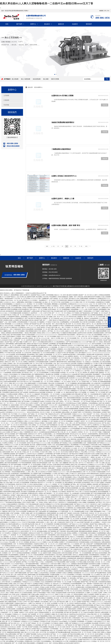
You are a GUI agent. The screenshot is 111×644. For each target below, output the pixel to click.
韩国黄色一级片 (82, 317)
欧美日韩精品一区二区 (55, 309)
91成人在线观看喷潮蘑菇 (76, 443)
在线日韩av (58, 380)
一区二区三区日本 (93, 519)
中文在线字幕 (55, 419)
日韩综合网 (94, 445)
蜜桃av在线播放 (94, 391)
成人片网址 (19, 636)
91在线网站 (82, 470)
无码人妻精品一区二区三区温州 (38, 425)
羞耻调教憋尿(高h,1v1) (83, 419)
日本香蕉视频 (50, 295)
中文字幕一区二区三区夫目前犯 (17, 486)
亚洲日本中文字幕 (60, 437)
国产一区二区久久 (94, 360)
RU (108, 11)
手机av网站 (84, 452)
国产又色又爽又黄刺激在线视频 (88, 510)
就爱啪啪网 (17, 430)
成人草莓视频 (6, 472)
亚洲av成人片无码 (30, 457)
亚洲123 (12, 318)
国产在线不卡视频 (100, 495)
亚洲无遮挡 (38, 430)
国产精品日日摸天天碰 (47, 311)
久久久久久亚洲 (8, 562)
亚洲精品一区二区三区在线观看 (17, 443)
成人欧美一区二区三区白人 (46, 380)
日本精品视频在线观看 (87, 528)
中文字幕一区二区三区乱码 (66, 603)
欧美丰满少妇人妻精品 (50, 558)
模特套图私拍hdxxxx (25, 387)
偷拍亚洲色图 (66, 470)
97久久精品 (21, 584)
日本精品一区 (69, 327)
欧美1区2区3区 (41, 317)
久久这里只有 (53, 407)
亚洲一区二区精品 (98, 342)
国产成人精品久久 (70, 537)
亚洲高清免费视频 (96, 436)
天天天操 (67, 391)
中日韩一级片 (28, 558)
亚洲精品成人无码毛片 (67, 345)
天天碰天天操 (55, 322)
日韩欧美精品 (52, 499)
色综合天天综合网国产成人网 (90, 598)
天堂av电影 (59, 555)
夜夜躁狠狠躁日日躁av (103, 347)
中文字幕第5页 (23, 620)
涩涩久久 (76, 529)
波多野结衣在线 (98, 537)
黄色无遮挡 (54, 427)
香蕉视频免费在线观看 (63, 434)
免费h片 (55, 423)
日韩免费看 (5, 392)
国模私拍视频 (32, 575)
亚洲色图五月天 (59, 369)
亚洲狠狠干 (41, 454)
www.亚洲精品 (63, 621)
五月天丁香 (7, 376)
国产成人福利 (49, 479)
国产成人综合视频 (47, 506)
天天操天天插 (61, 367)
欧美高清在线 (15, 365)
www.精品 (11, 531)
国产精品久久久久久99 (103, 450)
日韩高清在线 (97, 508)
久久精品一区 (49, 412)
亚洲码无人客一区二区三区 (47, 544)
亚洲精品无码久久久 (6, 566)
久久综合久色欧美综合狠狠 (35, 484)
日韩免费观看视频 (52, 618)
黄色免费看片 (96, 455)
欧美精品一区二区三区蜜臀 (35, 304)
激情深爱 (94, 380)
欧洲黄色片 (48, 351)
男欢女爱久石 (77, 600)
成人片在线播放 (67, 546)
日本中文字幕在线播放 (26, 405)
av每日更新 (29, 591)
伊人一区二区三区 (22, 623)
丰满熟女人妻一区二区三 (96, 409)
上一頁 (53, 246)
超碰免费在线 (104, 418)
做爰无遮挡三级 (100, 468)
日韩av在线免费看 (53, 529)
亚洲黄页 (3, 428)
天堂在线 (97, 630)
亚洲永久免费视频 (68, 573)
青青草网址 (22, 504)
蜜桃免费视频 (15, 295)
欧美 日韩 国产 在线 (68, 627)
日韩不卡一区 (97, 551)
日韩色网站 (61, 571)
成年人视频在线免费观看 (100, 331)
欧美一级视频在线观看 (90, 443)
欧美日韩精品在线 (96, 542)
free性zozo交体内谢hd (43, 634)
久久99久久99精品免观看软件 (9, 504)
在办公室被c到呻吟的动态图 (72, 349)
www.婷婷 (70, 430)
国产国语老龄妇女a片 (85, 540)
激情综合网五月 (49, 342)
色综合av (25, 506)
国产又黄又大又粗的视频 (20, 493)
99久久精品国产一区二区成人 (92, 414)
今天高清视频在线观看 (15, 313)
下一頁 (80, 246)
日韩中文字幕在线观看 (37, 351)
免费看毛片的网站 (71, 308)
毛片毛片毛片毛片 (68, 620)
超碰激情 (92, 398)
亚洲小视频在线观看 (70, 609)
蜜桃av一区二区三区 (27, 326)
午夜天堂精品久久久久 (100, 621)
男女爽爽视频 (75, 445)
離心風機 (46, 79)
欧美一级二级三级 (16, 452)
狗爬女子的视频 (48, 517)
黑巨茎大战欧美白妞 (86, 557)
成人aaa (24, 607)
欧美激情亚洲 (10, 311)
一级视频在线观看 (14, 598)
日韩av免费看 (43, 627)
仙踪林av (24, 410)
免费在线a (9, 520)
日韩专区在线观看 (35, 510)
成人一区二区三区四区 (47, 382)
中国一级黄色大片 (5, 295)
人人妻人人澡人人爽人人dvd (73, 499)
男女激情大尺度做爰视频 (28, 492)
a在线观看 (53, 573)
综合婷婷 (59, 587)
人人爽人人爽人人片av (93, 603)
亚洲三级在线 (41, 327)
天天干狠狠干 (96, 311)
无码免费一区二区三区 (96, 571)
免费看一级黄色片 (20, 612)
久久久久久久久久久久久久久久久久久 (47, 335)
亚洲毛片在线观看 (49, 365)
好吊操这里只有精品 (80, 300)
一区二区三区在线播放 (18, 331)
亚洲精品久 (7, 578)
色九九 (42, 412)
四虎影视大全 (4, 329)
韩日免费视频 (55, 443)
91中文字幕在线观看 (78, 468)
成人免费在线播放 (104, 578)
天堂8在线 (18, 618)
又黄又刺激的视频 (51, 508)
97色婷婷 (3, 421)
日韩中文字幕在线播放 (21, 423)
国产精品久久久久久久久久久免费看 (88, 578)
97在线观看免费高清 (34, 585)
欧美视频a (11, 557)
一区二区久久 (10, 403)
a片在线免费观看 (25, 483)
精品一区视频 (10, 593)
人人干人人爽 (83, 309)
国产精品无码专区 (85, 407)
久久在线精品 (54, 306)
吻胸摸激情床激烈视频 (14, 632)
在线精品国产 (37, 591)
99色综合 (16, 356)
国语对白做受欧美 (38, 558)
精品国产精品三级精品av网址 (98, 524)
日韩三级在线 (66, 448)
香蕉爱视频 (24, 317)
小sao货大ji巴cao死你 (22, 481)
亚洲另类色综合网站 (64, 520)
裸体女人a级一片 (82, 308)
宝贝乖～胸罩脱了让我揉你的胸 (73, 515)
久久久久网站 (96, 300)
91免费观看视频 (101, 533)
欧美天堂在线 (82, 474)
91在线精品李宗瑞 (9, 367)
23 (62, 246)
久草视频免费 (40, 643)
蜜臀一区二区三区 (71, 602)
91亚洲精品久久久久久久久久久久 (15, 412)
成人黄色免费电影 (81, 526)
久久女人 (104, 636)
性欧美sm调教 (83, 520)
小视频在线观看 (11, 629)
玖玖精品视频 (76, 582)
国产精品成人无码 (27, 373)
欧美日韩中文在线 (90, 454)
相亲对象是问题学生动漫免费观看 (75, 479)
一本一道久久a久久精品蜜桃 (32, 499)
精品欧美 (74, 432)
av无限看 (16, 320)
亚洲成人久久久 (50, 437)
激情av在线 (26, 567)
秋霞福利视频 (35, 547)
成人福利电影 (52, 446)
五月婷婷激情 (52, 501)
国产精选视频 (52, 531)
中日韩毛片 (42, 508)
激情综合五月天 (47, 398)
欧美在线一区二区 (7, 596)
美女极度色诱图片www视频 (97, 430)
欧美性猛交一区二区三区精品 (32, 636)
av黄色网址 (21, 537)
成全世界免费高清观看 (27, 578)
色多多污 (26, 448)
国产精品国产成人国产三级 (37, 324)
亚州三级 (66, 295)
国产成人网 (16, 497)
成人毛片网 (21, 297)
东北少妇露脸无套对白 (42, 347)
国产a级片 (91, 611)
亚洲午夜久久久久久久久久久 (103, 611)
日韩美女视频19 (11, 336)
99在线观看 (95, 623)
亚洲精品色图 (26, 535)
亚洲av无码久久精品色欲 (40, 468)
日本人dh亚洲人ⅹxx (32, 380)
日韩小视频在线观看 (30, 383)
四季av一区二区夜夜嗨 (50, 356)
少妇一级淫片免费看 (11, 322)
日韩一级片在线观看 (46, 403)
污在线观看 (12, 407)
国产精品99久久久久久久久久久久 (28, 520)
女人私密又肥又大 (90, 463)
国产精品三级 (4, 540)
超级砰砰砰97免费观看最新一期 (86, 558)
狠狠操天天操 (83, 320)
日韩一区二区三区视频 (43, 540)
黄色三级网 (101, 632)
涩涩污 (24, 502)
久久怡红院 (86, 492)
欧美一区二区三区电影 (102, 526)
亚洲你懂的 (70, 636)
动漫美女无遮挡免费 (98, 441)
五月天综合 (92, 452)
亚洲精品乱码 (91, 376)
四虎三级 (103, 360)
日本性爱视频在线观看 (42, 362)
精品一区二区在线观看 (57, 630)
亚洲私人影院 (13, 584)
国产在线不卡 (29, 584)
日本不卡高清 (17, 596)
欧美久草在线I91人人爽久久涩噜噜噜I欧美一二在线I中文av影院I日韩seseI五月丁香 (47, 3)
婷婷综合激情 (40, 522)
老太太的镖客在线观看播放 (95, 315)
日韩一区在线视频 (7, 607)
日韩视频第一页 (35, 553)
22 (58, 246)
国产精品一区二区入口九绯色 (56, 331)
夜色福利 (102, 329)
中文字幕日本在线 (10, 353)
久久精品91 (36, 587)
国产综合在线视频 (10, 434)
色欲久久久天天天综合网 (68, 347)
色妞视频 (14, 376)
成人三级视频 (66, 497)
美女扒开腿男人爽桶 (42, 389)
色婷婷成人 (32, 506)
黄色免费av (73, 578)
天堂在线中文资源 (94, 385)
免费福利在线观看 (41, 445)
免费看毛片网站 (18, 611)
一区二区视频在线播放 (66, 528)
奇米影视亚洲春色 (50, 555)
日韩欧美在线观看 (59, 537)
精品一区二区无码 (66, 576)
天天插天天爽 (103, 336)
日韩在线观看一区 (88, 575)
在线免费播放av (94, 403)
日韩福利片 (103, 555)
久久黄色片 (24, 414)
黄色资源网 (46, 519)
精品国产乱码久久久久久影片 (48, 596)
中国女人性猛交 (51, 593)
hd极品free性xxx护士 (54, 414)
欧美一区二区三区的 (47, 636)
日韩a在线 (32, 400)
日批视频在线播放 (79, 511)
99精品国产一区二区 (20, 340)
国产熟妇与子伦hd (37, 344)
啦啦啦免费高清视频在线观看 (12, 492)
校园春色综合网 (64, 378)
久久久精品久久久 (20, 591)
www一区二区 (94, 304)
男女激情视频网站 (14, 555)
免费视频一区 (17, 461)
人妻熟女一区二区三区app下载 (81, 461)
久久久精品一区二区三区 (78, 448)
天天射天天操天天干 (51, 387)
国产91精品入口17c (25, 605)
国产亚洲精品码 (106, 416)
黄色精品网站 (42, 481)
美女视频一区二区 (60, 371)
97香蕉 (105, 571)
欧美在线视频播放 (7, 304)
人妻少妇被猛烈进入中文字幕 (60, 641)
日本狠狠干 (77, 421)
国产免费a (51, 329)
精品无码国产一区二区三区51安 (71, 538)
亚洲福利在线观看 (30, 609)
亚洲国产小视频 (16, 495)
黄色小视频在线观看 (11, 602)
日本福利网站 (71, 575)
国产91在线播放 (19, 641)
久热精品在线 (61, 522)
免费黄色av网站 (87, 580)
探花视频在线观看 (99, 333)
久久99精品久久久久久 (15, 522)
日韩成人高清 (75, 405)
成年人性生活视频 (21, 468)
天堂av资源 (107, 602)
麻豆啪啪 (44, 421)
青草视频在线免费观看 (21, 367)
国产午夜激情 (68, 513)
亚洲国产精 (56, 345)
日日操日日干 (5, 605)
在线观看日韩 (25, 450)
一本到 (11, 329)
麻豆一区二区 (52, 315)
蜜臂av (29, 344)
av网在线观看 (105, 612)
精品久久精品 (68, 630)
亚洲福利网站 (49, 562)
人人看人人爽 (80, 336)
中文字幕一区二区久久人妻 (70, 380)
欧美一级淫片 (75, 331)
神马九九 (18, 531)
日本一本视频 (20, 436)
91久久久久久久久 (101, 398)
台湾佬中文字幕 (87, 416)
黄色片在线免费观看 (28, 329)
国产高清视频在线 (52, 425)
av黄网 (33, 347)
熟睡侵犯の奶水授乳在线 (46, 580)
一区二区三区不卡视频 (95, 432)
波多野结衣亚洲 (82, 333)
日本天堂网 (37, 641)
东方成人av (40, 557)
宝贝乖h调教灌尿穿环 (80, 437)
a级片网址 (86, 576)
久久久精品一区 (68, 594)
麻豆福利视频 (52, 349)
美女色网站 (39, 297)
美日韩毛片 (103, 623)
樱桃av (41, 428)
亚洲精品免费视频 (47, 418)
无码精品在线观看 (77, 576)
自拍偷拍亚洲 (16, 409)
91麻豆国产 (87, 365)
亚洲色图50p (59, 461)
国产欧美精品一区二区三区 (8, 481)
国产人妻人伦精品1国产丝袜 (19, 575)
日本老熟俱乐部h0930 (72, 542)
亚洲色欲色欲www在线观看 (103, 625)
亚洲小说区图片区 (25, 295)
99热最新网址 (52, 535)
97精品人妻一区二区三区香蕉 (31, 452)
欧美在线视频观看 (21, 354)
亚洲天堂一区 (69, 306)
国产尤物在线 (41, 378)
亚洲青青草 (53, 362)
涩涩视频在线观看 (63, 387)
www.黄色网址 (45, 602)
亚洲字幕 (97, 612)
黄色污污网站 (59, 329)
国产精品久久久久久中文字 (40, 470)
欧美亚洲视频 (103, 553)
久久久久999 (15, 387)
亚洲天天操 (30, 443)
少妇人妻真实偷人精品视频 (75, 439)
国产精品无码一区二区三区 (8, 439)
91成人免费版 (83, 502)
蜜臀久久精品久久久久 (64, 564)
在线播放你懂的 (80, 587)
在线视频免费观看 (73, 540)
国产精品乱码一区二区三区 (44, 492)
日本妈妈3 (35, 391)
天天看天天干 (73, 474)
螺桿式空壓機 (55, 79)
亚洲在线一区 (88, 547)
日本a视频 (41, 342)
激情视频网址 (98, 511)
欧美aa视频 (21, 569)
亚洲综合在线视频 (88, 481)
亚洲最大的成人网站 (101, 454)
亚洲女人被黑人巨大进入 (51, 502)
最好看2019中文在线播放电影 (89, 607)
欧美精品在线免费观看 (25, 549)
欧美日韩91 (77, 528)
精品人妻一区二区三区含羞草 (56, 308)
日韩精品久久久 (80, 371)
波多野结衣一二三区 (37, 313)
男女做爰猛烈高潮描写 (12, 510)
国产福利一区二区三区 (48, 625)
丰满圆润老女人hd (30, 436)
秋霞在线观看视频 (32, 345)
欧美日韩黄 (44, 340)
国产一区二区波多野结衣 (33, 551)
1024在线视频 (96, 446)
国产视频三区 (78, 566)
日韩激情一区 (32, 557)
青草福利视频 (59, 612)
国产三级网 (37, 490)
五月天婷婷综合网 (62, 300)
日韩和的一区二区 (83, 432)
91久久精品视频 (22, 479)
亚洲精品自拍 (11, 636)
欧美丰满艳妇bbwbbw (93, 474)
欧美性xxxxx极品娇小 (58, 351)
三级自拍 (105, 616)
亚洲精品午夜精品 (39, 584)
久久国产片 (60, 391)
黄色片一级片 (40, 358)
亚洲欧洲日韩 (70, 501)
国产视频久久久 (83, 329)
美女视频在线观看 (69, 596)
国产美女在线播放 (91, 450)
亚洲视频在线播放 (87, 638)
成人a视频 (49, 317)
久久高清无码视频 (42, 383)
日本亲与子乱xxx (32, 454)
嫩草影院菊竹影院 (62, 362)
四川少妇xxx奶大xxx (23, 382)
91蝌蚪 (23, 360)
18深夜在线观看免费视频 (59, 430)
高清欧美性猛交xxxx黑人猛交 (101, 459)
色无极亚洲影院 (26, 347)
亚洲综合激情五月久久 (68, 481)
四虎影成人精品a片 (8, 630)
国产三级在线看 (61, 531)
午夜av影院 (80, 389)
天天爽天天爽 (85, 546)
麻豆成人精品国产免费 (36, 320)
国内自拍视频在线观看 (67, 504)
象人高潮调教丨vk (57, 374)
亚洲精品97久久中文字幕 (53, 504)
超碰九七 (68, 331)
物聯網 (101, 11)
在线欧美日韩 (77, 549)
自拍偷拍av (60, 567)
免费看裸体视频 (99, 490)
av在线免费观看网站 (76, 584)
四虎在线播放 (46, 591)
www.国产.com (97, 356)
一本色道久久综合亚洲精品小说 (11, 374)
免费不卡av (32, 603)
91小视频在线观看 (68, 385)
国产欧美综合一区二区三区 (87, 405)
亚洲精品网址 (68, 441)
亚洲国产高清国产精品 (83, 602)
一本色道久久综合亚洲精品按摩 (92, 636)
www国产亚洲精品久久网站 (20, 421)
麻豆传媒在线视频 (86, 441)
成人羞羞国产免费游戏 (37, 466)
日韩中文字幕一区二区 (41, 529)
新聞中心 (33, 24)
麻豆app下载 (42, 520)
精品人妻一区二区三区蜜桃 (61, 517)
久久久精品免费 (42, 526)
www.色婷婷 (85, 398)
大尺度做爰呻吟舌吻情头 (13, 317)
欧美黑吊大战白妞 (105, 474)
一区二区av (101, 510)
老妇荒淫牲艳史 (33, 367)
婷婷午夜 (102, 403)
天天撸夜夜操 (69, 508)
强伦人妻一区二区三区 (97, 627)
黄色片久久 (107, 428)
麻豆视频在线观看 (31, 501)
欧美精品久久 (91, 520)
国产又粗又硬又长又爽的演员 (33, 318)
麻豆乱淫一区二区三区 (70, 567)
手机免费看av (53, 297)
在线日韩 (42, 504)
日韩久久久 (106, 335)
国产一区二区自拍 (74, 387)
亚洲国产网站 (93, 367)
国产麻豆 (67, 612)
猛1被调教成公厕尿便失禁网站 (9, 391)
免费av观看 (51, 468)
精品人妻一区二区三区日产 (26, 517)
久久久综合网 (11, 638)
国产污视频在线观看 (22, 434)
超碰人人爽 (44, 499)
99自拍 (2, 475)
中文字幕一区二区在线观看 (54, 483)
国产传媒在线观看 (66, 414)
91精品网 (75, 374)
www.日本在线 (9, 326)
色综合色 (77, 360)
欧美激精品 (26, 396)
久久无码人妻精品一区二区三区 (57, 421)
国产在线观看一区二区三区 (36, 614)
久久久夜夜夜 (75, 544)
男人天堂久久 (107, 502)
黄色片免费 (68, 452)
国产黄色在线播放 (16, 335)
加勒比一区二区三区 (54, 452)
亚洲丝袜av (34, 605)
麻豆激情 (97, 481)
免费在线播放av (92, 320)
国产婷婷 (75, 553)
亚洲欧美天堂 (31, 389)
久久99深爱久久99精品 (16, 558)
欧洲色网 (88, 609)
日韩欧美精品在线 (106, 446)
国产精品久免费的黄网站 (18, 427)
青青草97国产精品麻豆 (88, 549)
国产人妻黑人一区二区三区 (64, 401)
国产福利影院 (48, 493)
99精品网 (42, 409)
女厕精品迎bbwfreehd (91, 569)
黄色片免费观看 (35, 602)
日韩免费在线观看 (22, 322)
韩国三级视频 (90, 506)
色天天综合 (9, 300)
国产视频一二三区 (77, 580)
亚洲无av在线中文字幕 (73, 475)
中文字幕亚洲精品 (85, 445)
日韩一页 (98, 463)
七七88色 (55, 474)
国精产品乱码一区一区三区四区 (62, 585)
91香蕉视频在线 (41, 475)
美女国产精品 (9, 342)
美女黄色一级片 (50, 324)
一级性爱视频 (76, 546)
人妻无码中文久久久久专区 (83, 335)
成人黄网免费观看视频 (104, 382)
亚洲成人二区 (62, 407)
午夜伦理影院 (55, 410)
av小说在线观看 (62, 427)
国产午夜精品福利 (10, 436)
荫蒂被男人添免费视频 (49, 344)
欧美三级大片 (34, 432)
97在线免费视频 (75, 428)
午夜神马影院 (87, 439)
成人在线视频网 (27, 470)
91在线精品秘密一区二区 (62, 383)
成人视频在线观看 (98, 369)
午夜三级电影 (57, 557)
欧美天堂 (17, 630)
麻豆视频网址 (19, 580)
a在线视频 (102, 396)
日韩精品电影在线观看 (87, 630)
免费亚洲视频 (84, 299)
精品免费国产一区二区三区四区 (52, 428)
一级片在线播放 (52, 367)
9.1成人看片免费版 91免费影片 (56, 542)
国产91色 (40, 336)
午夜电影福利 (89, 479)
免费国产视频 (94, 461)
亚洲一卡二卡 (70, 371)
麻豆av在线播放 (32, 365)
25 (71, 246)
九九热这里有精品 (44, 573)
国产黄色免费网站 (63, 396)
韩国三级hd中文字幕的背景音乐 (58, 320)
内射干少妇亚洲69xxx (104, 504)
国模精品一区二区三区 (27, 630)
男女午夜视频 (96, 416)
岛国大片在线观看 (89, 594)
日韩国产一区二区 (94, 477)
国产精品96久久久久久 (85, 380)
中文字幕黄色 (62, 492)
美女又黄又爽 (84, 322)
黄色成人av (18, 593)
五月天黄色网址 (76, 358)
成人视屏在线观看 (5, 452)
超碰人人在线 (93, 535)
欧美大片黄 (68, 611)
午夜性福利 (7, 459)
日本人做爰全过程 (82, 560)
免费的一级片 (73, 297)
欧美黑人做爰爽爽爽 (17, 459)
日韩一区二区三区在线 (89, 472)
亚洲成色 (34, 349)
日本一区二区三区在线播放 (8, 479)
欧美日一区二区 (86, 421)
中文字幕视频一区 (84, 392)
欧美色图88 (92, 322)
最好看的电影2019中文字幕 (98, 576)
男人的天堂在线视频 (23, 363)
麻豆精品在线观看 (58, 506)
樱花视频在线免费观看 (86, 531)
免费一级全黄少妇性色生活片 (69, 490)
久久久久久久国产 (36, 299)
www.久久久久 (90, 475)
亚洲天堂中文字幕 (21, 484)
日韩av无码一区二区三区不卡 (62, 580)
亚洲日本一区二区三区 (81, 327)
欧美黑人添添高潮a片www (17, 529)
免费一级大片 (49, 360)
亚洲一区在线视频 (89, 468)
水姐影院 (36, 544)
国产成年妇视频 (38, 569)
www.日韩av (72, 560)
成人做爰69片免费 (30, 297)
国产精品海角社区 (81, 423)
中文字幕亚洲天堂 (106, 603)
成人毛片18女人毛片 (22, 638)
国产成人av (77, 457)
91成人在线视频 (46, 497)
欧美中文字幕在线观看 (29, 335)
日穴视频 (23, 508)
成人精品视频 (57, 412)
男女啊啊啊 (60, 519)
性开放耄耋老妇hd (41, 513)
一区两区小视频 (25, 513)
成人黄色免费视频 (97, 335)
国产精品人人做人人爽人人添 (67, 423)
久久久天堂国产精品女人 (9, 297)
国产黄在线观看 (90, 466)
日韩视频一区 (91, 526)
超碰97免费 (36, 369)
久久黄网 (96, 538)
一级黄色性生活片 (45, 564)
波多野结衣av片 (23, 418)
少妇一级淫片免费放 (23, 437)
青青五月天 (8, 362)
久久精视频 (68, 351)
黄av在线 (33, 445)
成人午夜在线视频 (35, 382)
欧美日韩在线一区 (10, 639)
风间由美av (47, 450)
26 (75, 246)
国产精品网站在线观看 (97, 421)
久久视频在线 (60, 499)
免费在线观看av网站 (21, 344)
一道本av (28, 412)
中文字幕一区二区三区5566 (23, 299)
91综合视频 (87, 389)
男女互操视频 (92, 596)
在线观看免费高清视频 (69, 389)
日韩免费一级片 (41, 609)
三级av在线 (76, 401)
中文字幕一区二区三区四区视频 (96, 317)
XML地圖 (85, 286)
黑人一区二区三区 (83, 338)
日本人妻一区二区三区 (97, 378)
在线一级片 (50, 537)
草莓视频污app (44, 547)
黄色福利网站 (31, 354)
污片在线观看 (46, 623)
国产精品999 (91, 560)
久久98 (61, 441)
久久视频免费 (36, 394)
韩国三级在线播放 (80, 450)
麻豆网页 (90, 333)
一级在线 (26, 333)
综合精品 (3, 629)
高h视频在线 (4, 486)
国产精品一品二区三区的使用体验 (94, 371)
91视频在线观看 (76, 400)
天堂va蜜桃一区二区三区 (16, 542)
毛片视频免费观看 (105, 419)
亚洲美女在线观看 (44, 427)
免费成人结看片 (22, 345)
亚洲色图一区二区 (16, 535)
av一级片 (52, 612)
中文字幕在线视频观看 (25, 463)
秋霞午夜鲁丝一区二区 (31, 428)
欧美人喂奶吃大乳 (69, 506)
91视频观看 (74, 383)
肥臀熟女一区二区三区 (25, 394)
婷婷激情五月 (42, 620)
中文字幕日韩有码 (89, 495)
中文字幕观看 (72, 621)
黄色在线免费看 (8, 470)
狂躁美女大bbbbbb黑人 (28, 618)
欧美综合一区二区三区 (25, 391)
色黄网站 (96, 336)
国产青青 (95, 351)
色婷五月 (53, 567)
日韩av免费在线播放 (105, 427)
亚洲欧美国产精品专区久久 (38, 483)
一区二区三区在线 (85, 401)
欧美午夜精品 (5, 587)
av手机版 (11, 477)
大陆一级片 (57, 363)
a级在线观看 (96, 566)
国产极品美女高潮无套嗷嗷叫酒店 (40, 567)
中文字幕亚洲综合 (87, 412)
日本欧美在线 (42, 367)
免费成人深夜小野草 (59, 360)
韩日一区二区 (21, 501)
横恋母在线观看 (104, 434)
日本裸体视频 (49, 454)
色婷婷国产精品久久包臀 (38, 295)
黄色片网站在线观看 (29, 643)
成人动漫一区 (62, 425)
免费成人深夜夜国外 (29, 362)
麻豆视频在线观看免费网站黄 (35, 477)
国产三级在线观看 (41, 511)
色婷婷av (14, 567)
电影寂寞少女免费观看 (66, 529)
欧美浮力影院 (24, 425)
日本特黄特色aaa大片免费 (73, 403)
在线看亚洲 (99, 616)
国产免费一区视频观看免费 (42, 630)
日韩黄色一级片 (12, 363)
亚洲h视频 (8, 560)
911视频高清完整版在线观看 (69, 333)
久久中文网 (44, 446)
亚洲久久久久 (53, 547)
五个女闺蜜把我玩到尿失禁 (13, 360)
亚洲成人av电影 (45, 587)
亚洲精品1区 (61, 356)
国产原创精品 (64, 443)
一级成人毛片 (67, 400)
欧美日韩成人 (78, 620)
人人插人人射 (24, 400)
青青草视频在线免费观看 (93, 470)
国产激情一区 (21, 634)
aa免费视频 (88, 623)
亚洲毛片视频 (31, 502)
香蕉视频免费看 (57, 448)
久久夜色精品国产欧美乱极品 (87, 589)
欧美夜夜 (15, 418)
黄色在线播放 (63, 439)
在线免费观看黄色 (94, 555)
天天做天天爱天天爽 (52, 327)
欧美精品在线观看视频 (72, 488)
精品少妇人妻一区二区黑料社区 (30, 495)
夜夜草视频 (29, 302)
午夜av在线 (51, 383)
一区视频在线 (38, 376)
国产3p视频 (100, 483)
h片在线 (9, 421)
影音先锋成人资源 (80, 326)
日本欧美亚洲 (14, 371)
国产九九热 (53, 602)
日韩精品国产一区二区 (7, 612)
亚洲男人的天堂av (47, 465)
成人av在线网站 (95, 522)
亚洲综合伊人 (97, 580)
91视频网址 (29, 625)
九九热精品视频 (37, 302)
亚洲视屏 (59, 573)
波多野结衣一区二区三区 (54, 475)
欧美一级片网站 (52, 455)
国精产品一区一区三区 (87, 387)
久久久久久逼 (45, 338)
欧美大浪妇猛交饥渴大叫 (64, 535)
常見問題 (6, 105)
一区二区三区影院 (55, 394)
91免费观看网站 (32, 620)
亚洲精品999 (98, 448)
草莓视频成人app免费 (27, 409)
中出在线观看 (9, 446)
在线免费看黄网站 (25, 474)
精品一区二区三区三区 (88, 634)
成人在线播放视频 (59, 436)
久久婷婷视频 (76, 441)
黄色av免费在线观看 (73, 531)
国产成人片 (46, 578)
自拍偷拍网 (76, 493)
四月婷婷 (7, 564)
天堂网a (94, 632)
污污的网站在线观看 (12, 394)
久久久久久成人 (22, 376)
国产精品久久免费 (64, 474)
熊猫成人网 (47, 466)
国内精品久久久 (68, 457)
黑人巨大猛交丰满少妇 (62, 614)
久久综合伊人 (21, 576)
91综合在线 (76, 513)
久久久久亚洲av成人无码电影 (21, 324)
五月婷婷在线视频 (27, 593)
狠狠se (86, 477)
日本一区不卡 (89, 336)
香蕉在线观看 (74, 589)
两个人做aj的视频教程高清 (63, 405)
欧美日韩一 (103, 499)
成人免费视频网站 (25, 356)
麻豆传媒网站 (80, 455)
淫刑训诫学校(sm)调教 (9, 589)
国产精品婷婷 (42, 345)
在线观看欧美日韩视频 (76, 641)
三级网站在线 (105, 308)
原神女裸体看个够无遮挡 (9, 437)
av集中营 (18, 466)
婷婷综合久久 (103, 306)
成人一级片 (61, 327)
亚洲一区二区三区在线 (75, 324)
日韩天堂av (54, 564)
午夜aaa (36, 423)
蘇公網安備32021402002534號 (74, 286)
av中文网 (16, 483)
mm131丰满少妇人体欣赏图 (69, 363)
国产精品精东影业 (85, 313)
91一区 (13, 466)
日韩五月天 (88, 455)
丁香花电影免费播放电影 (91, 427)
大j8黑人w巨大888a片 (104, 607)
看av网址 (48, 374)
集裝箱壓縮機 (37, 79)
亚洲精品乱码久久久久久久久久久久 (79, 304)
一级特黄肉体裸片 (9, 299)
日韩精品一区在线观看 (46, 423)
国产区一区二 (100, 560)
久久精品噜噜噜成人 (60, 342)
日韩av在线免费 (28, 490)
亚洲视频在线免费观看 (89, 347)
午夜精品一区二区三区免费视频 (61, 484)
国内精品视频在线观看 (67, 450)
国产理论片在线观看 (12, 380)
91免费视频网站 (65, 322)
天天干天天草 (51, 526)
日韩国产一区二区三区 (50, 549)
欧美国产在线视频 (33, 627)
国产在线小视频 (18, 342)
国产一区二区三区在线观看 (70, 639)
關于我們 (19, 24)
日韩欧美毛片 (53, 396)
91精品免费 (30, 376)
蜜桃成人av (62, 643)
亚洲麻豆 (34, 336)
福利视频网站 (103, 309)
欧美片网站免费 (76, 394)
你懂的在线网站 (27, 546)
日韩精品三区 (85, 306)
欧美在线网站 (37, 465)
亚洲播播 (72, 547)
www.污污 (63, 318)
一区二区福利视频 (96, 497)
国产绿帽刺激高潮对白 (39, 374)
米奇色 (38, 436)
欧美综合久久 (63, 502)
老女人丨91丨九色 (44, 416)
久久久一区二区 (28, 459)
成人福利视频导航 (40, 618)
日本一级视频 (77, 598)
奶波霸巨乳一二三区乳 (78, 569)
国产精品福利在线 (41, 515)
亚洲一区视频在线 (57, 400)
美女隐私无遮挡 (59, 311)
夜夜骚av (57, 382)
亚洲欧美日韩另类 (15, 392)
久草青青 (11, 389)
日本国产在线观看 (93, 309)
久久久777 (63, 575)
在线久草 (15, 520)
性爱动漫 (94, 401)
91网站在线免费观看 (53, 528)
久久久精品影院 (20, 457)
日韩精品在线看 (56, 553)
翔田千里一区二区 (10, 419)
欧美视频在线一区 (79, 573)
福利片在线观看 (73, 295)
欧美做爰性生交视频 (95, 564)
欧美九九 (76, 555)
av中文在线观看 (11, 354)
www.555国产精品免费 (83, 522)
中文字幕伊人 (74, 510)
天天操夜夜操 (4, 580)
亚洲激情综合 (23, 371)
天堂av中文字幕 (44, 396)
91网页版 (58, 481)
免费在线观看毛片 (69, 446)
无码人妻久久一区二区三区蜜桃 (39, 309)
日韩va (75, 477)
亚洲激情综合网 (69, 326)
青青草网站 (53, 391)
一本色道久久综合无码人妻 (83, 418)
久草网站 (50, 345)
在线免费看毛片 (20, 318)
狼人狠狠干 (80, 311)
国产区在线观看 (97, 344)
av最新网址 (76, 607)
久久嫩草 (88, 593)
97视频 (66, 486)
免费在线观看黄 (58, 418)
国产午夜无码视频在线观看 (99, 493)
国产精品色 (9, 528)
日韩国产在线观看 (10, 475)
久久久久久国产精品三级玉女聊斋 (52, 639)
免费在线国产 (27, 311)
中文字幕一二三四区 (20, 477)
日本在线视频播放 (46, 641)
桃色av (44, 371)
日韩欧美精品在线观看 (43, 410)
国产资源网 (57, 454)
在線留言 (75, 24)
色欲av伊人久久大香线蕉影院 (62, 584)
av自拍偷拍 (77, 306)
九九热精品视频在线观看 (31, 580)
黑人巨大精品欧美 (25, 497)
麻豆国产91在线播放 (6, 418)
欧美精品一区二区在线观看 (83, 446)
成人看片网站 (8, 519)
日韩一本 (56, 317)
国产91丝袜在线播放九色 (26, 306)
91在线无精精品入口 (86, 459)
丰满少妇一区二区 (94, 513)
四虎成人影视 (41, 333)
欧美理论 (53, 587)
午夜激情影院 (105, 410)
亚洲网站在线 (31, 511)
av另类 (101, 391)
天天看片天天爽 (98, 363)
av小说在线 (41, 472)
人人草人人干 (47, 484)
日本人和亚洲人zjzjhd (32, 612)
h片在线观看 (79, 481)
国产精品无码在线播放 (74, 634)
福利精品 (88, 410)
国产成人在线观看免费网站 (47, 461)
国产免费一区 (85, 394)
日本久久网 (78, 492)
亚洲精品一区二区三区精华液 (51, 318)
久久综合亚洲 (91, 308)
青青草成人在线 (72, 427)
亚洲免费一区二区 (28, 465)
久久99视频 (95, 609)
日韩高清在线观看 (53, 439)
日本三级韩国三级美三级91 (61, 616)
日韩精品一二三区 (31, 571)
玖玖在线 (46, 297)
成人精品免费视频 (57, 398)
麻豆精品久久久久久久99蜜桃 (38, 542)
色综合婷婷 (69, 367)
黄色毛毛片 (25, 596)
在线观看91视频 (5, 513)
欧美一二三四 (107, 511)
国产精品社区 (65, 454)
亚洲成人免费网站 (72, 533)
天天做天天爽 (44, 452)
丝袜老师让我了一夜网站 (88, 457)
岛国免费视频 (75, 309)
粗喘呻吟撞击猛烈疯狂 (70, 354)
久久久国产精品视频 (17, 490)
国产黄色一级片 (75, 484)
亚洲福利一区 (65, 578)
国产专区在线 (13, 501)
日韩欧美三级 (6, 414)
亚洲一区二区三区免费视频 (102, 614)
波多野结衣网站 (68, 555)
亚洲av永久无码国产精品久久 (34, 629)
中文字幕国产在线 (94, 329)
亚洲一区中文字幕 (41, 632)
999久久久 (84, 349)
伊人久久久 (70, 437)
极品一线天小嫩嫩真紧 (62, 463)
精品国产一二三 (87, 566)
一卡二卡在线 (17, 607)
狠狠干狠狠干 (80, 547)
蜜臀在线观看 (7, 409)
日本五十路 (79, 347)
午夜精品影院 (17, 329)
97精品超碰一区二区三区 (55, 627)
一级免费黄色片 (43, 300)
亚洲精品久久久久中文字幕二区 (97, 465)
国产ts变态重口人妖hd (79, 466)
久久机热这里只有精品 (6, 340)
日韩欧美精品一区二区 (52, 378)
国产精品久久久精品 (17, 432)
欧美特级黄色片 (64, 524)
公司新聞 (6, 95)
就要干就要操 (9, 400)
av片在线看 (49, 472)
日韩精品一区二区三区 (34, 338)
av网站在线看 (36, 311)
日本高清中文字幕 (50, 401)
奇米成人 (7, 571)
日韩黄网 (17, 508)
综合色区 (25, 614)
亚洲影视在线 (38, 578)
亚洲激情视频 (46, 419)
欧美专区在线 (73, 317)
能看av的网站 (66, 412)
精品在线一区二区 (41, 603)
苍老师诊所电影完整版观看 (81, 571)
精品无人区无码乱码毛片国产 (39, 535)
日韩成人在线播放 (28, 308)
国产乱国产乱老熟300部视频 (100, 515)
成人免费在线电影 (15, 369)
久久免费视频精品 (16, 582)
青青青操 (22, 544)
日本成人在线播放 (9, 441)
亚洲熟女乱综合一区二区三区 (34, 600)
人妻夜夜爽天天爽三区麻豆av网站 (30, 594)
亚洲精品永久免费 (83, 567)
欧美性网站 (96, 362)
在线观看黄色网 (72, 558)
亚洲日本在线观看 (89, 612)
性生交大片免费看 (49, 385)
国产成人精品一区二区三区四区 (15, 428)
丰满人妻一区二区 (66, 432)
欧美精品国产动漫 (14, 540)
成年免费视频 (10, 641)
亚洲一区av (52, 463)
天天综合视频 (103, 609)
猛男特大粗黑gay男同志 (64, 569)
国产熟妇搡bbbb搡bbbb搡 (64, 344)
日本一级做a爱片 (88, 584)
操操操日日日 (53, 571)
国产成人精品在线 (94, 338)
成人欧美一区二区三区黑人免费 (37, 538)
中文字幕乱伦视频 (81, 562)
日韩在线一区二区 (55, 490)
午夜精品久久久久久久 (65, 416)
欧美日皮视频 (99, 634)
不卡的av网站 (50, 371)
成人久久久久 (36, 315)
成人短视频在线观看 (80, 508)
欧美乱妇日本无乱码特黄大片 (28, 378)
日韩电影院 (107, 369)
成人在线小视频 (8, 483)
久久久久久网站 (74, 302)
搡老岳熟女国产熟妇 (72, 392)
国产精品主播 (93, 582)
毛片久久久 (95, 439)
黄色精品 (31, 423)
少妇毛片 (22, 551)
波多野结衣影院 (98, 340)
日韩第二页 (10, 508)
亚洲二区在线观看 (52, 603)
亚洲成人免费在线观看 (73, 425)
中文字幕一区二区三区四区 (72, 519)
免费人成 (104, 463)
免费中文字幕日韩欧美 (102, 486)
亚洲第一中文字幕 (22, 627)
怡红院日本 (94, 504)
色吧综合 (20, 567)
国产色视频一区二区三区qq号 (100, 313)
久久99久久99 (23, 446)
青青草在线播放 (17, 373)
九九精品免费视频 (37, 546)
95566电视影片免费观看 (40, 308)
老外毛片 (85, 434)
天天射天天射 (32, 317)
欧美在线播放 (97, 517)
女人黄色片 (59, 526)
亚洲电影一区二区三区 (35, 418)
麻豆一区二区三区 (18, 362)
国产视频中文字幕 (81, 625)
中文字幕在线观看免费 (32, 504)
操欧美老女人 (68, 461)
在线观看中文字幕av (58, 326)
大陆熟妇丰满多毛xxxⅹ (21, 603)
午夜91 (16, 446)
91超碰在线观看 (101, 472)
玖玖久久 (52, 405)
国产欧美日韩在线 (20, 441)
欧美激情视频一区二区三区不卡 (53, 354)
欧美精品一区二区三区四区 (96, 567)
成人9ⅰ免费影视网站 (18, 302)
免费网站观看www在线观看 (10, 620)
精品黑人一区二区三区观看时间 (83, 356)
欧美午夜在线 (72, 593)
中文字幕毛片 (85, 358)
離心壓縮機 (15, 79)
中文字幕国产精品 (79, 345)
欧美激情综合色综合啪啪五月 (30, 461)
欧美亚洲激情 (107, 363)
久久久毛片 (51, 459)
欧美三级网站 (52, 389)
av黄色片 (102, 461)
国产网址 (25, 562)
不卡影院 (48, 322)
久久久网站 (95, 529)
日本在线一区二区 (100, 562)
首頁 (7, 24)
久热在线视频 (86, 600)
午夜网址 (11, 351)
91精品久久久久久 (77, 414)
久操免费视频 (7, 373)
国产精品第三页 (70, 625)
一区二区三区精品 (66, 313)
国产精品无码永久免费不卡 (80, 611)
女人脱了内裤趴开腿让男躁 (85, 369)
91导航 (58, 338)
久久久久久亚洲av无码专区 (77, 396)
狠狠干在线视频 (71, 562)
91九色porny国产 (67, 466)
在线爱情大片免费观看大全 (85, 363)
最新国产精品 (85, 582)
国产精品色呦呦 (24, 320)
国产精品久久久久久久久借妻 (42, 443)
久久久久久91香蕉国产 (51, 358)
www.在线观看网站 (26, 369)
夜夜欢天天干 (75, 497)
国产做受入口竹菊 (6, 448)
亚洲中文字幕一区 (104, 304)
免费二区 (22, 385)
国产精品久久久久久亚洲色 (30, 300)
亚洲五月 (106, 479)
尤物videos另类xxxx (63, 547)
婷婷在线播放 (92, 533)
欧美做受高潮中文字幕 (38, 387)
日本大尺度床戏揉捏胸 (36, 450)
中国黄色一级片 (21, 336)
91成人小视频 (89, 511)
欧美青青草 (3, 508)
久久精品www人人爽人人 (64, 315)
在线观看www (93, 299)
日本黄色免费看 (75, 322)
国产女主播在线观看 (70, 311)
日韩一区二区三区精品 (73, 407)
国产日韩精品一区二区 (92, 396)
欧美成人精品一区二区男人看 (11, 385)
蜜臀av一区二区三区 (11, 345)
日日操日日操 (28, 587)
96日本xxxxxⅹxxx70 (36, 519)
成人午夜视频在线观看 (29, 455)
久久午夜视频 (77, 318)
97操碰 (64, 475)
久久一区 (61, 551)
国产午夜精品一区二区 (35, 623)
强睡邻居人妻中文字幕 (9, 511)
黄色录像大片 (33, 481)
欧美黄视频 (84, 519)
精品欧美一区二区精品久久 (84, 362)
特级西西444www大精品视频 (37, 392)
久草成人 (42, 562)
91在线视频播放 (47, 474)
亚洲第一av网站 (103, 593)
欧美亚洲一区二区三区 (68, 587)
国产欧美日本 (13, 587)
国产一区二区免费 (17, 643)
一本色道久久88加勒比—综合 (80, 535)
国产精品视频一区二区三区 (88, 486)
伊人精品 (3, 336)
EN (105, 11)
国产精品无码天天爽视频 (77, 454)
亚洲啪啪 (27, 542)
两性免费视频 (10, 344)
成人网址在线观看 (24, 445)
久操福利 (65, 634)
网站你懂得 (33, 333)
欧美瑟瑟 (25, 557)
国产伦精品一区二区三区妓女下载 (38, 414)
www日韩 (24, 338)
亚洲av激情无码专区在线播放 (92, 297)
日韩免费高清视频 (44, 391)
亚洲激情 (30, 416)
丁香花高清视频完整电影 (18, 472)
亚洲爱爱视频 (66, 309)
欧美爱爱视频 (48, 448)
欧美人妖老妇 (20, 407)
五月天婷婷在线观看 (49, 353)
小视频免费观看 (100, 549)
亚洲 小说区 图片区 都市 (65, 618)
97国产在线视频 (15, 513)
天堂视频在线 (59, 385)
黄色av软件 (73, 419)
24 (67, 246)
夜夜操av (89, 517)
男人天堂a (23, 598)
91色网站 (5, 443)
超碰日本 (36, 306)
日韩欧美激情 (76, 618)
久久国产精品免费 (104, 538)
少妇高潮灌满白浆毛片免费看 (99, 394)
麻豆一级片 (108, 627)
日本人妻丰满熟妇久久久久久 (84, 353)
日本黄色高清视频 (85, 493)
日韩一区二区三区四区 (31, 589)
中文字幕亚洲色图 (10, 484)
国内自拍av (74, 632)
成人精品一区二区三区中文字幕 (52, 302)
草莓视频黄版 (91, 502)
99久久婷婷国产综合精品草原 (14, 547)
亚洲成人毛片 (43, 495)
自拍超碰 (108, 329)
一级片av (62, 306)
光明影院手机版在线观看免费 (74, 365)
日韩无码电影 (23, 365)
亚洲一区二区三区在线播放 (87, 302)
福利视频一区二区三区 (10, 537)
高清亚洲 (107, 354)
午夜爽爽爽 (27, 432)
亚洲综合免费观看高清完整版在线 (38, 638)
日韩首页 (38, 371)
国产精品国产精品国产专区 (102, 506)
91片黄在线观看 (48, 363)
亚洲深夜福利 (15, 474)
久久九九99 (79, 378)
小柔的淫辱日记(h (42, 501)
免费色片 (89, 508)
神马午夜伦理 (6, 582)
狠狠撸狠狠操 (29, 616)
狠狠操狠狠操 (29, 544)
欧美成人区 (17, 400)
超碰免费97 (59, 620)
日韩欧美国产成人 (49, 533)
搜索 (107, 79)
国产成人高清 (95, 418)
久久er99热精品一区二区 (66, 410)
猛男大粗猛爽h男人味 (85, 529)
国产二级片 (60, 446)
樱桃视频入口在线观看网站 (60, 304)
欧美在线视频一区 (13, 517)
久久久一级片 (84, 360)
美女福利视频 (50, 369)
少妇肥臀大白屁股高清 (14, 347)
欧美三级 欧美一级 (52, 520)
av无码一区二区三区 (86, 331)
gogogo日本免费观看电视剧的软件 (82, 629)
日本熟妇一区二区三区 (98, 641)
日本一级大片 (33, 342)
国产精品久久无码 (74, 299)
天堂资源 (107, 437)
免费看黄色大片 (75, 391)
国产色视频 (86, 378)
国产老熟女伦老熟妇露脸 (85, 374)
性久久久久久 (16, 519)
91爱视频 (48, 409)
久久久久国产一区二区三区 (13, 450)
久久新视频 (37, 405)
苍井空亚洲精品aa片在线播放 (13, 506)
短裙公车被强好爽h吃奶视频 (41, 607)
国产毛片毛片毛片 (60, 365)
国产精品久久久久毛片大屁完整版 (79, 524)
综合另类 (34, 540)
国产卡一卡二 (74, 470)
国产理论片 (99, 502)
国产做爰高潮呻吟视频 (32, 564)
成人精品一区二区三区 (43, 457)
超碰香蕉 (66, 560)
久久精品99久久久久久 (20, 304)
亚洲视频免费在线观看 (101, 544)
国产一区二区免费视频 (31, 407)
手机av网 (45, 488)
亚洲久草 (30, 468)
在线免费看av (69, 571)
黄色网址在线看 (8, 320)
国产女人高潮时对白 (94, 425)
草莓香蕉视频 (51, 605)
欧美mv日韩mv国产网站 (40, 459)
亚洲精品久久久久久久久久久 (24, 419)
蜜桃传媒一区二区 (10, 625)
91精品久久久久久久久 (59, 472)
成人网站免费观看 (68, 483)
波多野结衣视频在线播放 (33, 340)
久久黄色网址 (89, 621)
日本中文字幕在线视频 (28, 430)
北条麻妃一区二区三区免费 (97, 392)
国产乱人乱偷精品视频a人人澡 (47, 434)
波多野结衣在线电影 (102, 520)
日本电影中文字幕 (45, 621)
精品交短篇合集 (96, 410)
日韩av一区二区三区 (35, 488)
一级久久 (53, 338)
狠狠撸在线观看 (64, 419)
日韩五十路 (53, 546)
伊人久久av (44, 315)
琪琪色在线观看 (65, 589)
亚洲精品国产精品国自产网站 (90, 400)
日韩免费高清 (20, 589)
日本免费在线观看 (25, 540)
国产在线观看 (24, 392)
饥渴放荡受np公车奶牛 (71, 551)
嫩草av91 (20, 499)
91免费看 (21, 587)
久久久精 (31, 421)
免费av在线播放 (94, 358)
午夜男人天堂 (51, 445)
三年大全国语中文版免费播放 (24, 639)
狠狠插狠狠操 (84, 385)
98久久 (2, 506)
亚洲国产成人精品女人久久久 (86, 616)
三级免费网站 (37, 419)
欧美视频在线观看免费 (92, 587)
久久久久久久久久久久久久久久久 (82, 344)
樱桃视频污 (49, 609)
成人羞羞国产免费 (93, 373)
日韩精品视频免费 (49, 576)
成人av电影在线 (96, 383)
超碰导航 (78, 501)
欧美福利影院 (94, 318)
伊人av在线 (99, 558)
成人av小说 (69, 318)
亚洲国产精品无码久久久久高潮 (87, 639)
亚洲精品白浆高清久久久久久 (13, 546)
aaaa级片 (3, 457)
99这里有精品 (29, 569)
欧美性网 (72, 378)
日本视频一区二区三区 (14, 410)
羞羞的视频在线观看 (95, 546)
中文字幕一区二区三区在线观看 (81, 436)
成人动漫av (82, 488)
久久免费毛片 (16, 560)
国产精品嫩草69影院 (101, 573)
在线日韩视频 (65, 302)
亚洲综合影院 (106, 466)
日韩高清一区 (48, 584)
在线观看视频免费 (93, 327)
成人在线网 (60, 513)
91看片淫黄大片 (98, 479)
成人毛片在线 (6, 575)
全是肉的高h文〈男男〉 (101, 528)
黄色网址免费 (91, 354)
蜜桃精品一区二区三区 (99, 531)
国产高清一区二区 (102, 401)
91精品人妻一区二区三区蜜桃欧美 (22, 315)
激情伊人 (45, 331)
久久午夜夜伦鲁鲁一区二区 (66, 511)
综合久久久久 (87, 641)
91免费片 (26, 342)
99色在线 (80, 297)
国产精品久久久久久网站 (27, 560)
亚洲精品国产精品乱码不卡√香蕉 (97, 349)
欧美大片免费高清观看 (7, 603)
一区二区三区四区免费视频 (81, 367)
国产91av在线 (50, 620)
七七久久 (89, 300)
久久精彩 (47, 306)
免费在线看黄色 (77, 416)
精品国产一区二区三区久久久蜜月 (88, 295)
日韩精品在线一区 (37, 353)
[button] (55, 74)
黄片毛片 (77, 385)
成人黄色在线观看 (54, 638)
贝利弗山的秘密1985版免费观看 (71, 557)
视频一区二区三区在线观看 (56, 611)
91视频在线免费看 (81, 376)
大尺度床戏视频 (83, 533)
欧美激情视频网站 (31, 566)
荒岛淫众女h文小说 (76, 434)
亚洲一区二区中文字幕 (36, 363)
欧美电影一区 (65, 373)
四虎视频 (102, 345)
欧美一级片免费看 (104, 519)
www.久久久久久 (32, 327)
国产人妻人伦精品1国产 (87, 544)
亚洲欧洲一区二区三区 (26, 555)
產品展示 (47, 24)
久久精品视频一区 (55, 347)
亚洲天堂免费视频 (13, 309)
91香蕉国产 (18, 557)
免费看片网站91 (12, 499)
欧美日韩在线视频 (67, 553)
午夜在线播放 (47, 304)
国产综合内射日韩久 (87, 538)
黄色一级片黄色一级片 (79, 585)
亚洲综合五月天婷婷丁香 (36, 533)
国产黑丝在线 (61, 602)
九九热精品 (7, 490)
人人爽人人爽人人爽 (32, 472)
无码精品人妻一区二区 (50, 569)
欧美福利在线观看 (62, 593)
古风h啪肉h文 (45, 490)
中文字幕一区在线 (30, 515)
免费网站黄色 (100, 589)
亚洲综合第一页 (90, 490)
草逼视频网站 (17, 470)
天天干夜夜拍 (76, 313)
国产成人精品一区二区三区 (22, 351)
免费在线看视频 (42, 537)
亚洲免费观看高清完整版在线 (59, 540)
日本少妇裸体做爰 (16, 308)
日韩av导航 (90, 614)
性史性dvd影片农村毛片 (73, 643)
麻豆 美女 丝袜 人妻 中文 (77, 463)
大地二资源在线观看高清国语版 (11, 358)
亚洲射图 (85, 596)
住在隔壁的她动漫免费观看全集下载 (49, 432)
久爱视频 (100, 320)
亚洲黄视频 (70, 421)
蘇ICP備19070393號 (59, 286)
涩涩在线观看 (19, 311)
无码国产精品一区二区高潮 (89, 382)
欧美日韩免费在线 (24, 309)
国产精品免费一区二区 (76, 612)
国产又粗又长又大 (85, 497)
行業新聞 (6, 100)
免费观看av (85, 403)
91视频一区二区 (61, 392)
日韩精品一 (7, 427)
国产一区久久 (5, 383)
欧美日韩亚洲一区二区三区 (29, 531)
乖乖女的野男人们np (70, 369)
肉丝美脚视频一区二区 (41, 329)
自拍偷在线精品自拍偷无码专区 (66, 455)
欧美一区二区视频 (5, 616)
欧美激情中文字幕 (56, 497)
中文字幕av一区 (55, 450)
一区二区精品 (39, 502)
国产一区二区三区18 (13, 425)
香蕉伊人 (96, 547)
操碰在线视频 (72, 362)
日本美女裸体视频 (17, 448)
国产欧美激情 (78, 483)
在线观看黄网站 (32, 410)
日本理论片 (84, 425)
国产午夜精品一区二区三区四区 (59, 299)
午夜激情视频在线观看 (101, 475)
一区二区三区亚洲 (20, 403)
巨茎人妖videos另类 (32, 508)
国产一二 (46, 320)
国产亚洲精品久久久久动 (77, 623)
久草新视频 (17, 326)
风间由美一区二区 (42, 611)
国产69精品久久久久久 (104, 443)
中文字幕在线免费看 (60, 562)
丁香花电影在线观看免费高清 (103, 326)
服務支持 (61, 24)
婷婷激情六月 (10, 457)
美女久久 (30, 607)
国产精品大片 (84, 391)
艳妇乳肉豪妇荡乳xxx (15, 524)
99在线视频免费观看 (21, 389)
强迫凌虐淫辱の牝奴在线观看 (67, 335)
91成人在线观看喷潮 (47, 582)
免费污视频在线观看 (21, 573)
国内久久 (54, 600)
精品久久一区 (58, 295)
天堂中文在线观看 (21, 511)
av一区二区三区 (64, 317)
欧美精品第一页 (51, 392)
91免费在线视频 (55, 575)
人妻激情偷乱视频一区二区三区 (102, 585)
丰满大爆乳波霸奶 (62, 376)
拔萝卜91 (32, 513)
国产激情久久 (76, 452)
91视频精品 (60, 349)
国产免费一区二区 (9, 618)
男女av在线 (104, 414)
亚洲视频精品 (25, 358)
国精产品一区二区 (87, 499)
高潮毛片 (98, 466)
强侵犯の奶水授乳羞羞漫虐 (40, 463)
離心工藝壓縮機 (26, 79)
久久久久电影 (38, 441)
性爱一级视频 (30, 441)
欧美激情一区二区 (42, 349)
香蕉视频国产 (97, 374)
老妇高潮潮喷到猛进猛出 (63, 445)
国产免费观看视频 (52, 511)
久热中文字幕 (47, 313)
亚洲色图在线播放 (85, 542)
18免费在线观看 (94, 306)
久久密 (98, 308)
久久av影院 (94, 593)
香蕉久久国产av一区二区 (89, 324)
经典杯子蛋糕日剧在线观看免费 (35, 360)
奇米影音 (38, 506)
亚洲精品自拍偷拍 (26, 374)
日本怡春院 (79, 575)
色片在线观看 (51, 632)
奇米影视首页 (76, 630)
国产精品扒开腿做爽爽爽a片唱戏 (12, 401)
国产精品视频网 (67, 477)
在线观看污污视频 (50, 614)
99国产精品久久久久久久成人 (8, 569)
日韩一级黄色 (70, 360)
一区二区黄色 (52, 300)
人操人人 (43, 369)
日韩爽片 (29, 336)
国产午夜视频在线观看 (13, 398)
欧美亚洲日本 (86, 627)
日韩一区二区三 (36, 497)
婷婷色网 (96, 484)
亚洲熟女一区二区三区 (30, 611)
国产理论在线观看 (98, 629)
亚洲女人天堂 (25, 488)
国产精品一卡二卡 (56, 634)
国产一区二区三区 (73, 320)
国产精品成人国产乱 (87, 428)
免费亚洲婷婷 (31, 371)
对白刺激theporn (83, 465)
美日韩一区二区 (76, 382)
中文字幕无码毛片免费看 (85, 551)
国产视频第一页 (105, 455)
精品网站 (36, 416)
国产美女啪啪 (26, 401)
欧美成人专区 (78, 636)
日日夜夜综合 (22, 327)
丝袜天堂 (58, 459)
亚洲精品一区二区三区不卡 (28, 398)
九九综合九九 (7, 302)
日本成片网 (28, 353)
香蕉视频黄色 (20, 475)
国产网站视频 (90, 448)
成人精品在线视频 (105, 362)
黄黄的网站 (79, 596)
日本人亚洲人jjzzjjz (14, 594)
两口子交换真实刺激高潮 (39, 528)
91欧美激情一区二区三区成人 (91, 591)
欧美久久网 (103, 584)
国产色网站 (7, 515)
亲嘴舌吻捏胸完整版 (69, 418)
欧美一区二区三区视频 (92, 345)
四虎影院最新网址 (93, 434)
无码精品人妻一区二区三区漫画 (20, 526)
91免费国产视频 (34, 596)
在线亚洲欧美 (93, 492)
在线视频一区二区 (101, 376)
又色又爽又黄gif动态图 (28, 524)
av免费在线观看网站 (37, 356)
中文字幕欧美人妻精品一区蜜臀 (60, 623)
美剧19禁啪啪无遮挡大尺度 (33, 331)
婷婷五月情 (74, 465)
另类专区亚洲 (90, 326)
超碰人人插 (68, 436)
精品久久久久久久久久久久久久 (66, 336)
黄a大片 (10, 493)
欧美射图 (17, 488)
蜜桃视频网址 (71, 376)
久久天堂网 (3, 363)
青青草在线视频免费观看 (71, 409)
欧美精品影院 (99, 354)
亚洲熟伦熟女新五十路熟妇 (36, 493)
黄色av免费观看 (23, 538)
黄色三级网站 (40, 354)
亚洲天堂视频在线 (63, 297)
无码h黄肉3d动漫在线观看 (79, 315)
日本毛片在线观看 (56, 466)
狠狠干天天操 (59, 594)
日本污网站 (49, 436)
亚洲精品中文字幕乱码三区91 (34, 385)
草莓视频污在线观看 (30, 475)
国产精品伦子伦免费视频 (54, 538)
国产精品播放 (71, 353)
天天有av (20, 602)
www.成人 (33, 358)
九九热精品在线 (61, 501)
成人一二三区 (10, 423)
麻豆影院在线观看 (41, 455)
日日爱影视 (81, 490)
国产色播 (49, 326)
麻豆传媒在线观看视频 (11, 463)
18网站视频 (18, 338)
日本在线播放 (37, 639)
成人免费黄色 (69, 356)
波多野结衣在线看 (98, 638)
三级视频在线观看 (48, 566)
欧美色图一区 (20, 353)
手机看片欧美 (84, 513)
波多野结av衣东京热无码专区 (78, 614)
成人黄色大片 (4, 531)
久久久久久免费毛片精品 (53, 333)
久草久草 (36, 409)
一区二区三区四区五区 (65, 629)
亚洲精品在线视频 (105, 529)
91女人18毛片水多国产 (32, 403)
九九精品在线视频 (55, 373)
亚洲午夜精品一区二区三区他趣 (62, 582)
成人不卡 (43, 436)
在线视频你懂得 (95, 419)
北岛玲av (56, 643)
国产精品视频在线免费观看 (19, 416)
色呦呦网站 (50, 598)
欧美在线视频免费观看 (6, 430)
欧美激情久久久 (60, 625)
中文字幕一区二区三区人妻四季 (78, 373)
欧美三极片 (35, 427)
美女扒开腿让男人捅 (62, 324)
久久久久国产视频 (105, 338)
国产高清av (95, 553)
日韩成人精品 (6, 335)
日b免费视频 (81, 621)
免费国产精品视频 (31, 634)
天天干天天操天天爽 (65, 358)
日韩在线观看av (81, 354)
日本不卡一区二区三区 (17, 515)
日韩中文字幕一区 (98, 428)
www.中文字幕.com (43, 571)
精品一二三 (88, 351)
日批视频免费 (20, 609)
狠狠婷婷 (70, 300)
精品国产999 (71, 492)
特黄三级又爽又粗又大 (59, 403)
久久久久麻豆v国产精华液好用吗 (95, 618)
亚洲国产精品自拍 (14, 378)
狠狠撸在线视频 (84, 555)
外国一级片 (78, 627)
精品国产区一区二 (8, 338)
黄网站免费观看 (14, 605)
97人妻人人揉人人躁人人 (18, 571)
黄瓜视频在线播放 (42, 531)
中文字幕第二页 (16, 414)
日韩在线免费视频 (39, 555)
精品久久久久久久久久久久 (56, 340)
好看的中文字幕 (14, 585)
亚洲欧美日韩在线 (102, 639)
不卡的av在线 (32, 322)
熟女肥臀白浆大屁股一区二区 (55, 515)
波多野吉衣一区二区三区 (57, 607)
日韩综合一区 (68, 493)
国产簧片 (107, 567)
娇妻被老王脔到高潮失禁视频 (14, 333)
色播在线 (55, 492)
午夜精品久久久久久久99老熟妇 (70, 459)
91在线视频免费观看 (69, 526)
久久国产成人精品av (40, 326)
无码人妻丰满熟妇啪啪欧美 (74, 472)
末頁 (86, 246)
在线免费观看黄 (5, 365)
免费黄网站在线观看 (9, 454)
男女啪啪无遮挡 (62, 558)
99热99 (42, 306)
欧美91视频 (91, 562)
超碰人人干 (7, 535)
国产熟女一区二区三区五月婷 (34, 576)
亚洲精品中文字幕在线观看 (20, 533)
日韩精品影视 (7, 643)
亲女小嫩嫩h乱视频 (6, 331)
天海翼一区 (33, 526)
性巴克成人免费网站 (86, 484)
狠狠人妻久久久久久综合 (71, 329)
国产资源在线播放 (16, 465)
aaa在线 (2, 412)
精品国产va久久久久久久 (48, 594)
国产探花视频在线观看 (43, 575)
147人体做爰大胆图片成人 (63, 544)
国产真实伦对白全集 (61, 533)
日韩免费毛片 (51, 481)
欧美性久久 (38, 421)
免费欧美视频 (102, 351)
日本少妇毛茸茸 (49, 477)
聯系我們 (89, 24)
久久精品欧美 (26, 349)
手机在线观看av (24, 510)
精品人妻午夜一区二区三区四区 (101, 389)
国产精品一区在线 (39, 479)
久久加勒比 (97, 575)
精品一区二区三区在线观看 (69, 338)
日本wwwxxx (55, 621)
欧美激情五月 (26, 313)
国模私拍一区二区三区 (49, 376)
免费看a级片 (46, 299)
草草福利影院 (45, 394)
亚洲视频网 (96, 499)
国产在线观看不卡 (21, 454)
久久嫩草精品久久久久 (12, 549)
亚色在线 (67, 340)
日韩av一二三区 (46, 430)
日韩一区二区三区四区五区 (8, 468)
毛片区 (63, 452)
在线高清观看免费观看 (10, 382)
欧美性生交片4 (67, 374)
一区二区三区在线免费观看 (41, 373)
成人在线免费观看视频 (55, 470)
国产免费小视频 (17, 455)
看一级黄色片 (86, 318)
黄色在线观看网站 (80, 410)
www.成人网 (6, 369)
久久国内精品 (101, 596)
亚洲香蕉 (59, 546)
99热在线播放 (97, 412)
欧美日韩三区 (61, 508)
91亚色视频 (22, 380)
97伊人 (83, 618)
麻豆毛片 (83, 475)
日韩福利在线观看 (43, 407)
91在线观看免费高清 (78, 351)
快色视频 (57, 524)
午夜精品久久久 (17, 614)
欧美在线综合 (36, 412)
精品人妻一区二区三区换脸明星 (44, 524)
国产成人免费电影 (104, 327)
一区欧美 (103, 566)
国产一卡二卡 (56, 313)
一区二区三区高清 (38, 549)
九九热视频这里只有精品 (37, 401)
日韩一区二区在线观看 (6, 356)
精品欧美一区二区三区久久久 (95, 437)
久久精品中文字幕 (61, 353)
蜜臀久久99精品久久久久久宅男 (9, 445)
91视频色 (32, 448)
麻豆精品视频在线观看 (84, 383)
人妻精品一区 (42, 605)
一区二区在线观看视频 (85, 553)
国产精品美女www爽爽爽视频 (25, 439)
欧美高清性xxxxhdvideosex (9, 627)
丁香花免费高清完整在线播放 (13, 502)
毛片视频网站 (41, 322)
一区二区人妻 (17, 300)
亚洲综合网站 (88, 311)
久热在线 (60, 389)
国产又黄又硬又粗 (105, 477)
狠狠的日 (40, 365)
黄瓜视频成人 (39, 560)
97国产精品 (47, 600)
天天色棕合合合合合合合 (94, 423)
